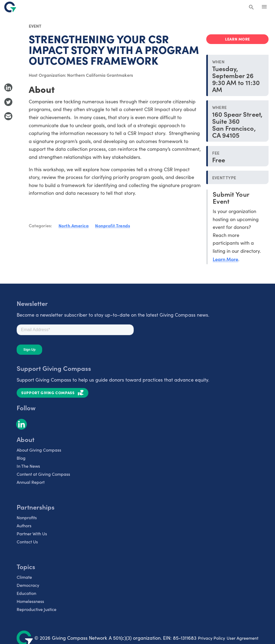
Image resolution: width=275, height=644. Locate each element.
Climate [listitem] (24, 577)
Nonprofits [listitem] (27, 517)
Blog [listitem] (21, 458)
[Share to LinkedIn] (8, 87)
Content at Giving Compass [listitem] (43, 474)
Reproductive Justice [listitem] (37, 609)
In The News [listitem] (28, 466)
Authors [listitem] (24, 526)
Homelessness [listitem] (30, 601)
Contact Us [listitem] (27, 542)
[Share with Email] (8, 116)
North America (74, 225)
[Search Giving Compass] (251, 8)
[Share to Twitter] (8, 102)
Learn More (225, 259)
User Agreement (243, 638)
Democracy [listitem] (28, 585)
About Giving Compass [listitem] (39, 450)
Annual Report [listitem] (31, 482)
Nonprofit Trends (113, 225)
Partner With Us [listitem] (32, 534)
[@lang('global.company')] (10, 7)
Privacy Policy (211, 638)
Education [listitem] (26, 593)
